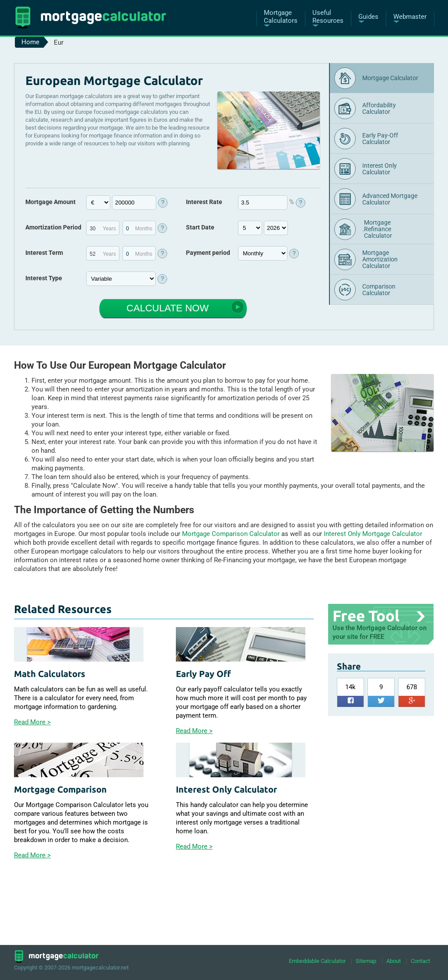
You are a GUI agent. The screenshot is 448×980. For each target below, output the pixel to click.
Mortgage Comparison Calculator (231, 534)
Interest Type (44, 278)
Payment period (208, 253)
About (394, 961)
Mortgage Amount (51, 202)
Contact (420, 961)
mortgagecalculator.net (100, 968)
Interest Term (44, 253)
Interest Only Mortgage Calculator (373, 534)
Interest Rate (204, 202)
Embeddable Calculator (317, 961)
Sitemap (366, 961)
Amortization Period (53, 227)
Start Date (200, 227)
